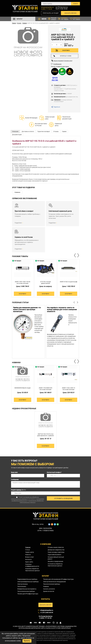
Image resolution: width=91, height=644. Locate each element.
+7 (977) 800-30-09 (47, 613)
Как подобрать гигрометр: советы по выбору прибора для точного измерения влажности (62, 310)
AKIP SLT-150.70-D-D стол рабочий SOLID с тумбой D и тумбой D (46, 436)
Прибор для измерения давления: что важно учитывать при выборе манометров (27, 310)
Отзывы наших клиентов (56, 547)
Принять (27, 641)
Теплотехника (22, 586)
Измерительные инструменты (27, 589)
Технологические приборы (52, 584)
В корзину (66, 50)
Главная (14, 23)
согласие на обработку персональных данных (25, 498)
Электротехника (23, 584)
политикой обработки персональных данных (32, 502)
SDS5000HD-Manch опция (23, 388)
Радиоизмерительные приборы (27, 579)
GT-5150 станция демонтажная (46, 283)
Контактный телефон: (54, 472)
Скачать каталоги (49, 589)
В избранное (57, 64)
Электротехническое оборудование (54, 582)
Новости (28, 555)
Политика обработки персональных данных (32, 570)
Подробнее (18, 223)
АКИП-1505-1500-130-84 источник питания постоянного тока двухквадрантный (23, 284)
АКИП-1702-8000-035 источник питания (45, 389)
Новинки (25, 23)
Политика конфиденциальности (32, 565)
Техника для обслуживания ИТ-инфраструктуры (58, 579)
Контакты (28, 559)
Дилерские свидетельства (56, 550)
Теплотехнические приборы (26, 591)
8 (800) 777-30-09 (47, 9)
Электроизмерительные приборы (28, 582)
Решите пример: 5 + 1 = (18, 490)
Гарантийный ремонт (55, 555)
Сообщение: (15, 480)
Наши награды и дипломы (56, 552)
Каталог (19, 23)
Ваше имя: (14, 472)
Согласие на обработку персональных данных (55, 565)
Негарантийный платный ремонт (56, 558)
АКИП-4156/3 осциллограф (68, 282)
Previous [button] (75, 255)
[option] (23, 278)
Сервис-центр (30, 552)
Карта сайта (29, 562)
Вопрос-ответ (30, 557)
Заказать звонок (70, 13)
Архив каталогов (49, 591)
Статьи (28, 550)
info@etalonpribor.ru (47, 7)
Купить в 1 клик (62, 56)
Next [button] (78, 255)
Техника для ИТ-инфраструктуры (28, 594)
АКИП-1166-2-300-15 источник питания (68, 389)
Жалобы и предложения (55, 561)
